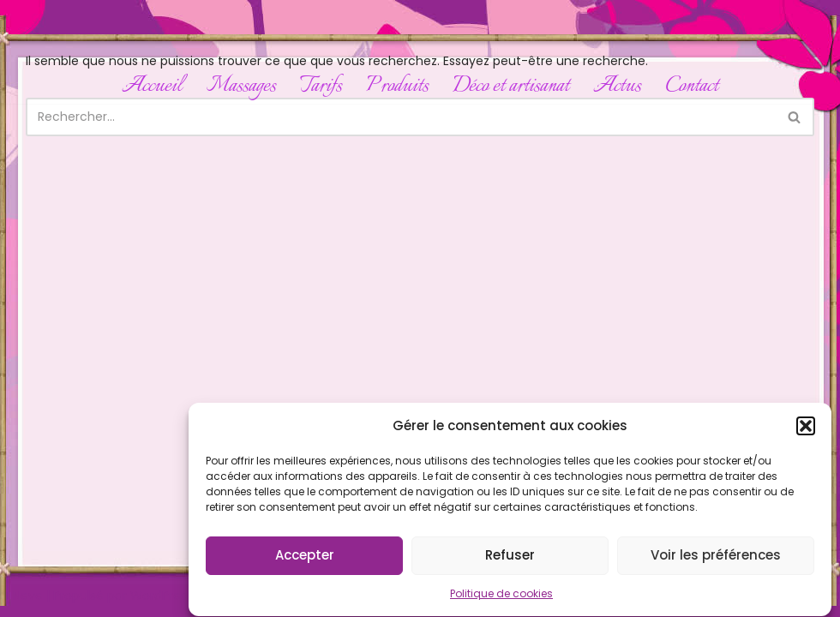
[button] (806, 430)
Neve (28, 596)
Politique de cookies (501, 598)
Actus (617, 86)
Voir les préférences (716, 559)
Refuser (510, 559)
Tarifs (321, 86)
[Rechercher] (401, 117)
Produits (397, 86)
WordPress (162, 596)
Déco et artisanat (511, 86)
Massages (241, 86)
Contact (692, 86)
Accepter (305, 559)
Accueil (152, 86)
